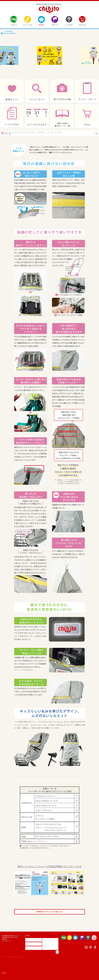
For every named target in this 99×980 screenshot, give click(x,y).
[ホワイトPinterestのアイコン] (91, 947)
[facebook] (95, 947)
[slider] (97, 132)
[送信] (57, 952)
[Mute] (95, 132)
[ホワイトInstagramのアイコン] (86, 947)
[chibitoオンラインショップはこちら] (49, 912)
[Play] (3, 133)
